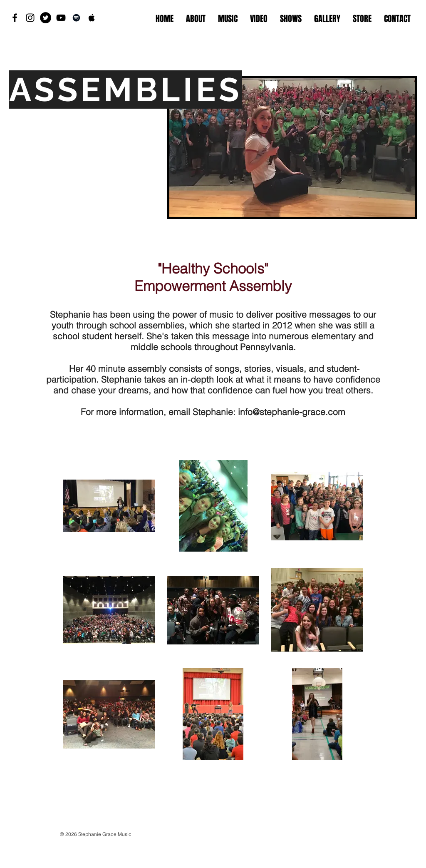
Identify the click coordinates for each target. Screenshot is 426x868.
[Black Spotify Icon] (76, 18)
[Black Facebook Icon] (15, 18)
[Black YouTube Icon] (61, 18)
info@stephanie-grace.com (292, 412)
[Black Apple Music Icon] (92, 18)
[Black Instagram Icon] (30, 18)
